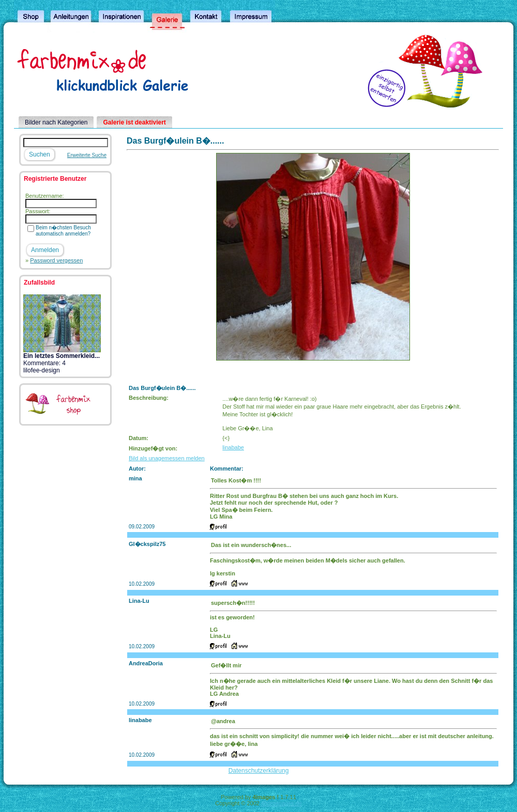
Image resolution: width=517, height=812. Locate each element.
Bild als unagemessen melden (167, 458)
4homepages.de (282, 803)
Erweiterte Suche (87, 155)
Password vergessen (56, 260)
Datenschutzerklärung (259, 771)
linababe (233, 447)
